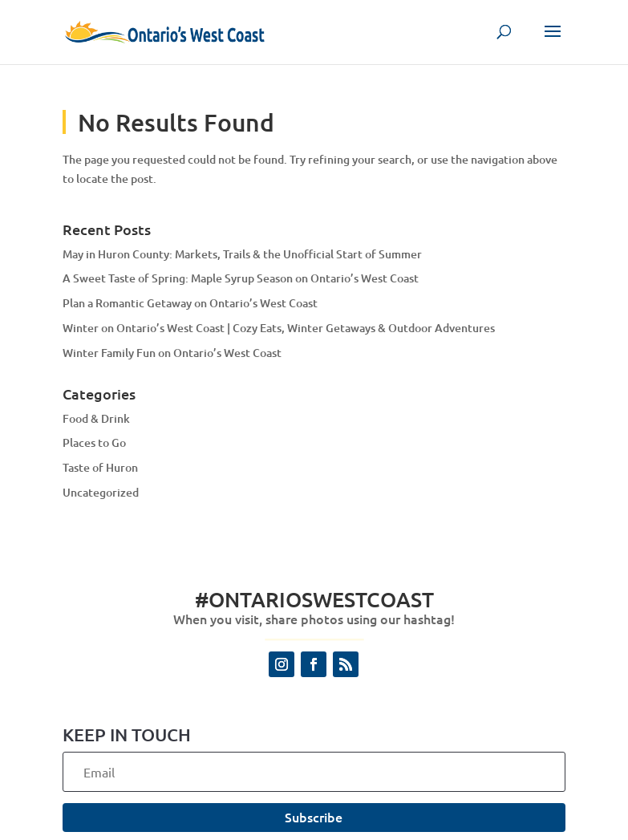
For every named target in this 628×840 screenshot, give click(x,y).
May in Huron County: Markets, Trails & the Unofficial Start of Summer (242, 254)
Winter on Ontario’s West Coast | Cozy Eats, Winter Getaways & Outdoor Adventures (279, 328)
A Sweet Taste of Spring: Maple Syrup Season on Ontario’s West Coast (241, 278)
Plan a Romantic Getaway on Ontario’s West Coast (190, 303)
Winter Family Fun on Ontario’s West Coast (172, 353)
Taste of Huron (100, 467)
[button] (553, 42)
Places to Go (94, 442)
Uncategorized (101, 492)
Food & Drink (96, 418)
